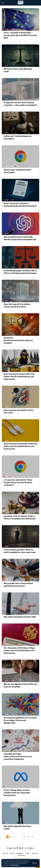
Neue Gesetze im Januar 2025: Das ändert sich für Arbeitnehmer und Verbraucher (19, 377)
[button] (35, 863)
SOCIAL (13, 267)
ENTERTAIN (8, 751)
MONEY (7, 29)
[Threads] (28, 848)
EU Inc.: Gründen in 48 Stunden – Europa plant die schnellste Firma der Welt (20, 35)
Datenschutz (15, 865)
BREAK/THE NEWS (10, 166)
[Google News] (10, 848)
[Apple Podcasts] (23, 848)
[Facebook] (8, 848)
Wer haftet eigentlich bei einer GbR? (20, 617)
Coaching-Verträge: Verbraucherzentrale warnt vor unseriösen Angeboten (18, 757)
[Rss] (33, 848)
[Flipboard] (18, 848)
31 (28, 837)
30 (24, 837)
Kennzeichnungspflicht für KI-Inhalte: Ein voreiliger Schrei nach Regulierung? (20, 720)
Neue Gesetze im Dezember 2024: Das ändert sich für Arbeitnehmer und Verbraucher (20, 446)
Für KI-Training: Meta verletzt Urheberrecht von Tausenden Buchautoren (17, 793)
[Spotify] (20, 848)
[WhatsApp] (25, 848)
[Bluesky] (30, 848)
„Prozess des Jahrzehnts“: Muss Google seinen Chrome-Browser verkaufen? (18, 483)
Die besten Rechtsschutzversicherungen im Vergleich (18, 341)
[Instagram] (13, 848)
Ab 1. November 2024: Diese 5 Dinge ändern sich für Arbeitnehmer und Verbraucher (19, 651)
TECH (13, 29)
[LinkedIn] (15, 848)
